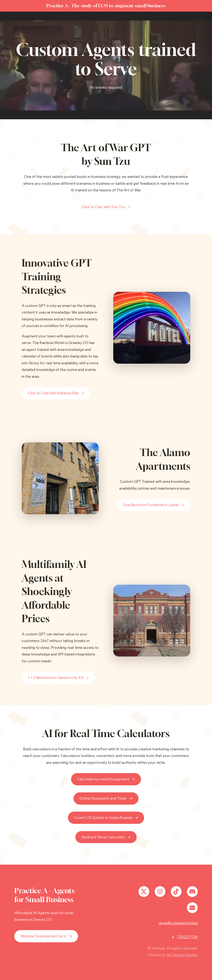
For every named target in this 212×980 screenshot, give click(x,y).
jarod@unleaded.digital (178, 923)
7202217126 (187, 937)
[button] (106, 207)
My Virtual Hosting (182, 955)
